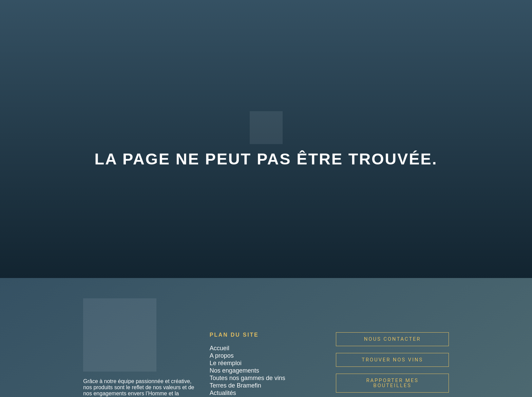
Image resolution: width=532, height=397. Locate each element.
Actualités (223, 393)
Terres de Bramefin (235, 385)
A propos (222, 356)
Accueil (220, 348)
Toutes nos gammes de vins (248, 378)
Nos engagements (234, 371)
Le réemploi (226, 363)
